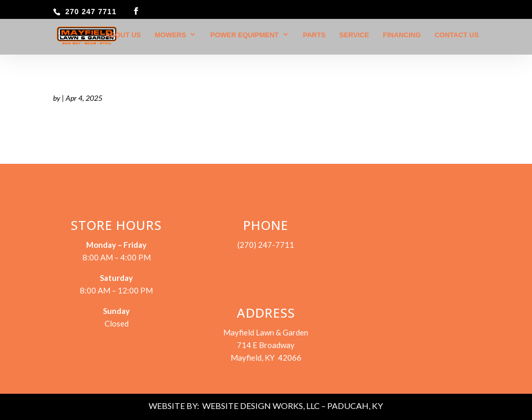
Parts (314, 35)
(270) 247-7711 (266, 245)
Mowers (170, 35)
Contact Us (456, 35)
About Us (123, 35)
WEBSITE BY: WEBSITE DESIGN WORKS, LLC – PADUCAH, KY (266, 406)
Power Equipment (245, 35)
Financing (402, 35)
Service (354, 35)
